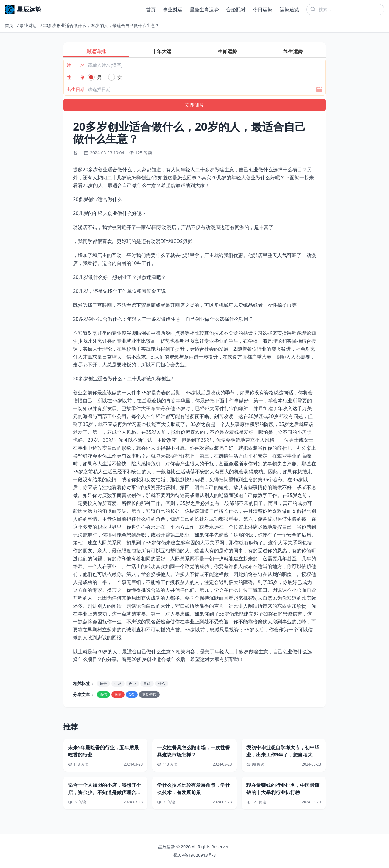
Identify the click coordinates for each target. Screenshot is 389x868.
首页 (151, 9)
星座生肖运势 (204, 9)
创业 (133, 683)
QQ (132, 694)
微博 (118, 694)
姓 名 (76, 65)
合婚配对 (236, 9)
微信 (103, 694)
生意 (118, 683)
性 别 (76, 77)
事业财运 (173, 9)
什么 (162, 683)
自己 (147, 683)
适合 (103, 683)
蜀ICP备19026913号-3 (195, 855)
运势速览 (289, 9)
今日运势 (263, 9)
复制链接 (149, 694)
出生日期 (76, 89)
